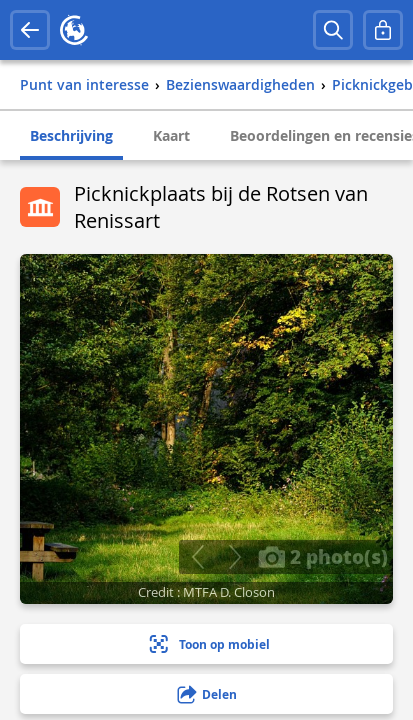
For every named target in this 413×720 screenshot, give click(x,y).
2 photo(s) (323, 556)
